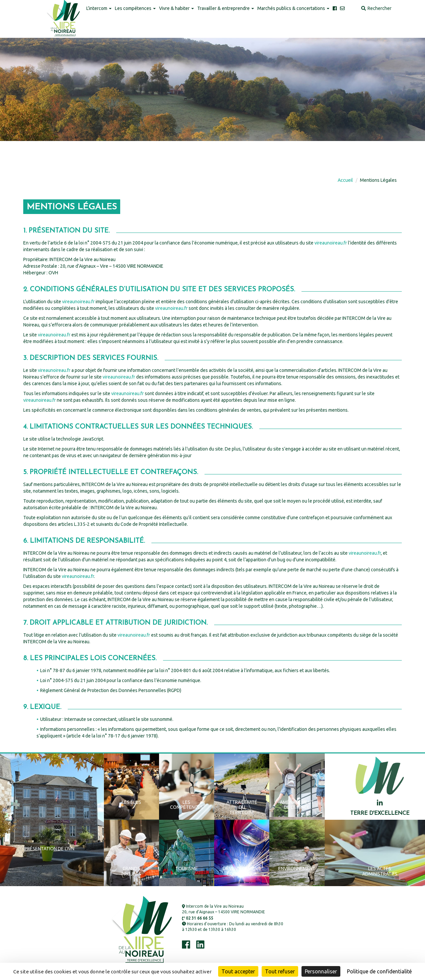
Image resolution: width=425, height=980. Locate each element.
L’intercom (99, 8)
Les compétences (135, 8)
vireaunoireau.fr (331, 243)
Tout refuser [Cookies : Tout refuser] (280, 971)
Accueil (345, 180)
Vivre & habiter (176, 8)
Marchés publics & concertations (293, 8)
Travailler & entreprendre (226, 8)
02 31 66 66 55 (198, 918)
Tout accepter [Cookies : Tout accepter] (238, 971)
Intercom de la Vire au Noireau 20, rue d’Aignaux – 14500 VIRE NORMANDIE (223, 909)
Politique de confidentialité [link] (379, 971)
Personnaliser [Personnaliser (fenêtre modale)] (321, 971)
